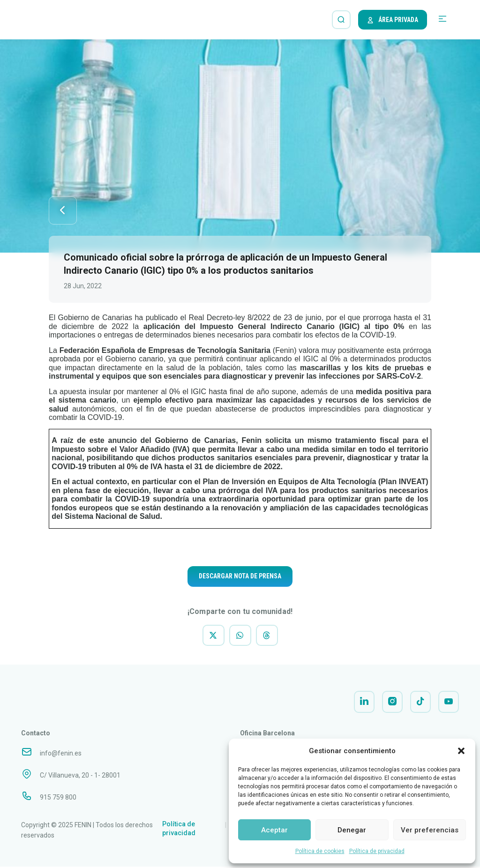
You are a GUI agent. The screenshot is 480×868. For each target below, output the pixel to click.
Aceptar (274, 830)
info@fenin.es (61, 754)
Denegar (352, 830)
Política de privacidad (377, 851)
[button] (461, 751)
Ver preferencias (430, 830)
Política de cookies (320, 851)
